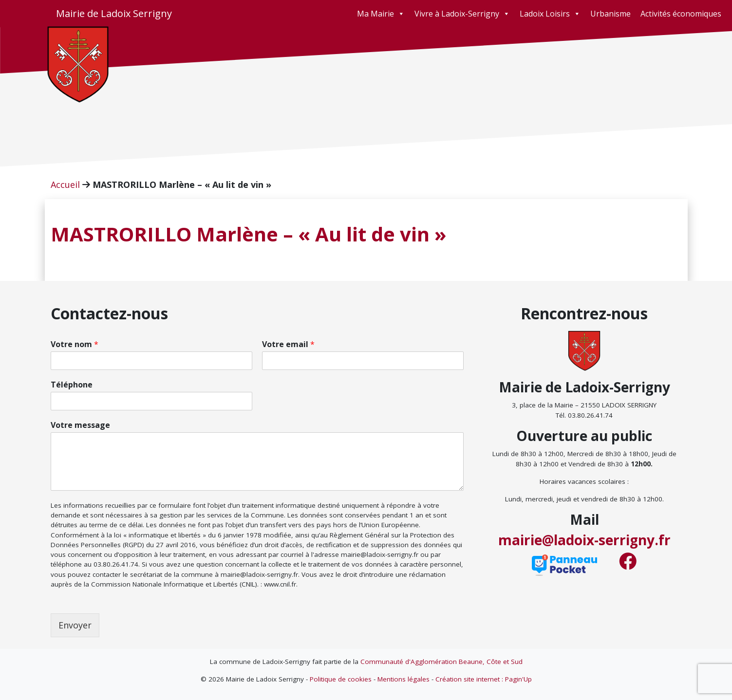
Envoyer (75, 625)
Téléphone (72, 385)
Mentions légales (404, 679)
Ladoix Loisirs (550, 14)
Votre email (288, 344)
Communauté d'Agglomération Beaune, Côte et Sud (441, 662)
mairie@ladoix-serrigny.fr (584, 540)
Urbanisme (610, 14)
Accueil (65, 184)
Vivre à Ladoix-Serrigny (462, 14)
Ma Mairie (381, 14)
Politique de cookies (341, 679)
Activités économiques (681, 14)
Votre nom (75, 344)
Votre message (80, 425)
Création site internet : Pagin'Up (484, 679)
